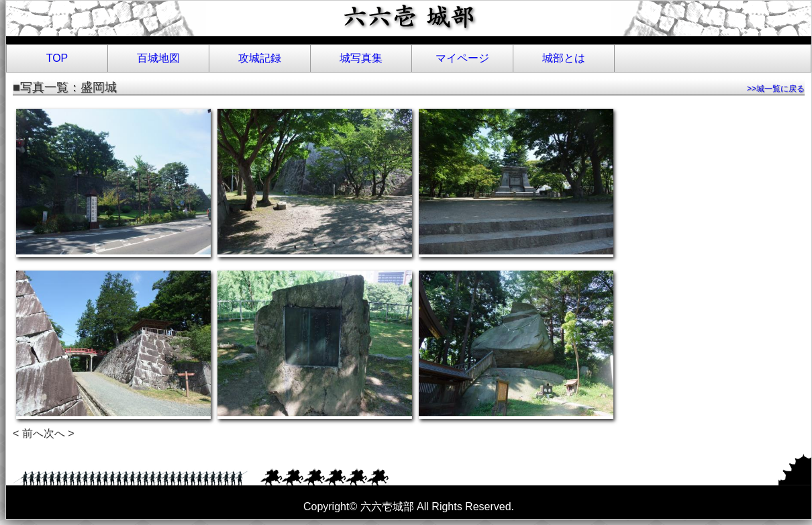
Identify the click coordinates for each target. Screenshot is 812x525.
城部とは (564, 58)
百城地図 (158, 58)
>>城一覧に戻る (776, 89)
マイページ (462, 58)
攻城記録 (260, 58)
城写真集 (361, 58)
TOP (57, 58)
